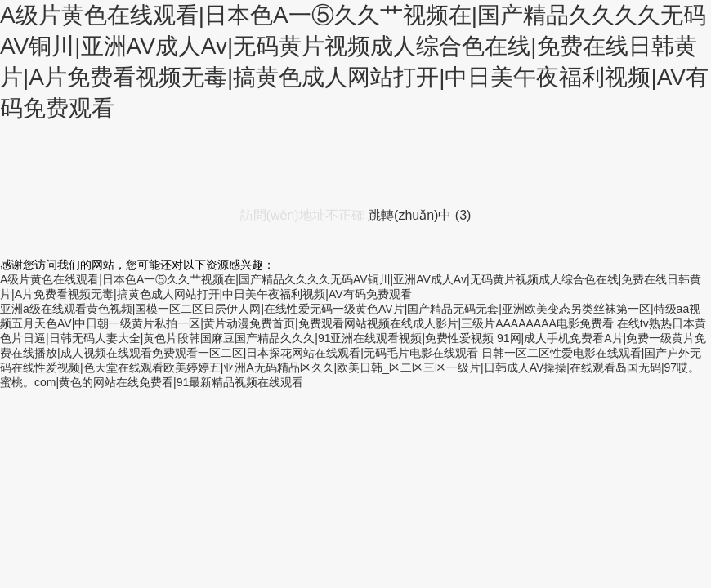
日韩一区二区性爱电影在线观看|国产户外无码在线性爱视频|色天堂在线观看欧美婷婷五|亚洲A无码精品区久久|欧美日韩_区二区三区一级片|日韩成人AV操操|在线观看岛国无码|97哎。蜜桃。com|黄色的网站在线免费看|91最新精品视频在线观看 (351, 367)
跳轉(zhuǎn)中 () (419, 215)
